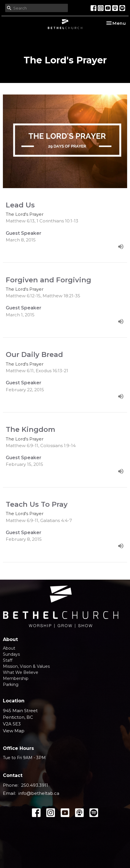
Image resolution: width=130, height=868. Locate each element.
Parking (11, 684)
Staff (8, 660)
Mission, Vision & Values (26, 666)
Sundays (11, 654)
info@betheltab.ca (39, 793)
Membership (16, 678)
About (9, 648)
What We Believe (21, 672)
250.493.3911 (35, 785)
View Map (14, 731)
